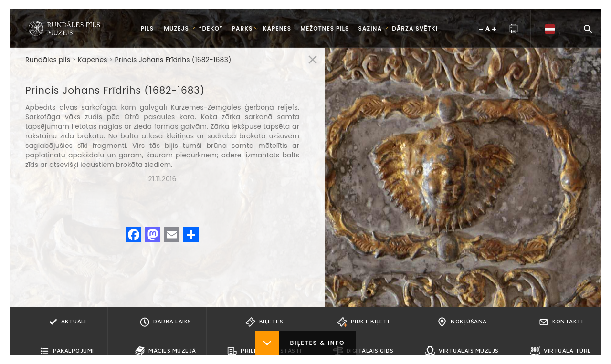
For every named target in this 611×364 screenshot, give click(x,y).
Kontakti (561, 322)
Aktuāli (67, 322)
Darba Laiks (165, 322)
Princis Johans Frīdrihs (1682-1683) (173, 60)
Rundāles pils (48, 60)
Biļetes (264, 322)
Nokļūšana (462, 322)
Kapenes (93, 60)
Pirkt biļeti (363, 322)
